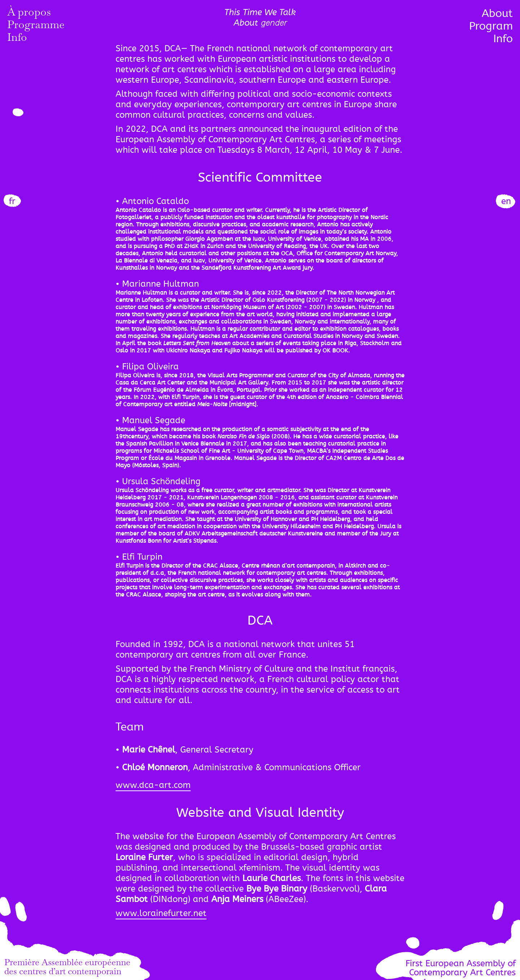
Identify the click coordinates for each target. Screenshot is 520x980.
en (506, 201)
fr (12, 201)
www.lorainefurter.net (161, 913)
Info (17, 39)
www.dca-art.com (153, 785)
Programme (36, 26)
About (497, 13)
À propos (29, 13)
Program (491, 26)
